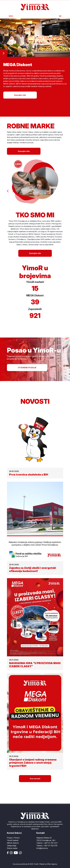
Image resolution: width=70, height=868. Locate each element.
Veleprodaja (12, 846)
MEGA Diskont (13, 843)
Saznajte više (20, 95)
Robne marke (12, 848)
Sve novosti (35, 779)
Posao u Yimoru (13, 838)
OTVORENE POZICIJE (27, 368)
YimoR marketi (13, 840)
